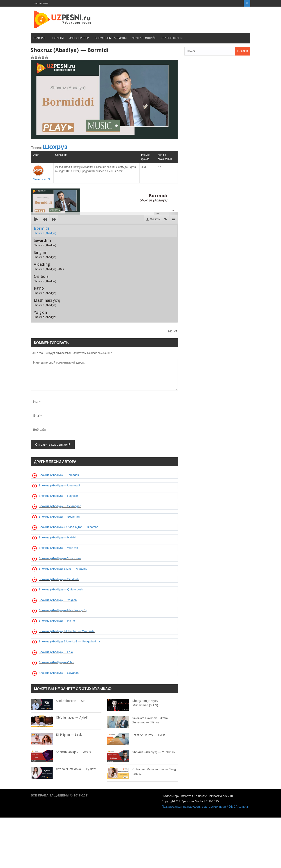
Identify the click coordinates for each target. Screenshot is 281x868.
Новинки (57, 38)
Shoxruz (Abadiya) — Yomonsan (60, 558)
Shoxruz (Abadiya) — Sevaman (59, 517)
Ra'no (45, 290)
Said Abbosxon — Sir (58, 701)
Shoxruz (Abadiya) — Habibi (57, 537)
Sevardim (45, 242)
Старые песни (172, 38)
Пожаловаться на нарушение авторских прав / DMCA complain (206, 807)
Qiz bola (45, 278)
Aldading (49, 266)
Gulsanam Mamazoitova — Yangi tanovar (142, 772)
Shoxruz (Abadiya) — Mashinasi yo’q (63, 610)
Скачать (155, 219)
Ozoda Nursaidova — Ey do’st (64, 769)
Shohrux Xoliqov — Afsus (61, 752)
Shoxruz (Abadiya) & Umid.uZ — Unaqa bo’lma (69, 641)
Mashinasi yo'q (47, 302)
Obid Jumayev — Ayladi (59, 718)
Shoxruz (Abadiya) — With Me (58, 548)
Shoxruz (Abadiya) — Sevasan (59, 673)
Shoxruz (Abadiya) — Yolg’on (58, 600)
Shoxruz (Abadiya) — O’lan (56, 662)
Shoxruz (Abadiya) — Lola (56, 652)
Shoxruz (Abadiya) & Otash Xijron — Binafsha (68, 527)
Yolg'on (45, 314)
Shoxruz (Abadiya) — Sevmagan (60, 506)
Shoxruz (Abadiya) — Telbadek (59, 475)
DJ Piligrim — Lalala (57, 735)
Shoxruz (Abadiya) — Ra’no (57, 621)
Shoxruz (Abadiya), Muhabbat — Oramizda (67, 631)
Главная (39, 38)
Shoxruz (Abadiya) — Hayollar (58, 496)
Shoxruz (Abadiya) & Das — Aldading (63, 569)
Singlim (45, 255)
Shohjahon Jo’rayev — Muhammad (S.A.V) (135, 703)
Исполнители (79, 38)
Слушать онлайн (144, 38)
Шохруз (55, 147)
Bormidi (45, 230)
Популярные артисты (110, 38)
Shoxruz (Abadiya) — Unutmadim (60, 485)
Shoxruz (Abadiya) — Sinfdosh (59, 579)
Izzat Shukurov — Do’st (136, 735)
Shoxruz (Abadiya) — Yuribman (141, 752)
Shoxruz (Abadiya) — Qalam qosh (61, 589)
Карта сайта (41, 3)
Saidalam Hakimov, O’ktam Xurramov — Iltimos (137, 720)
